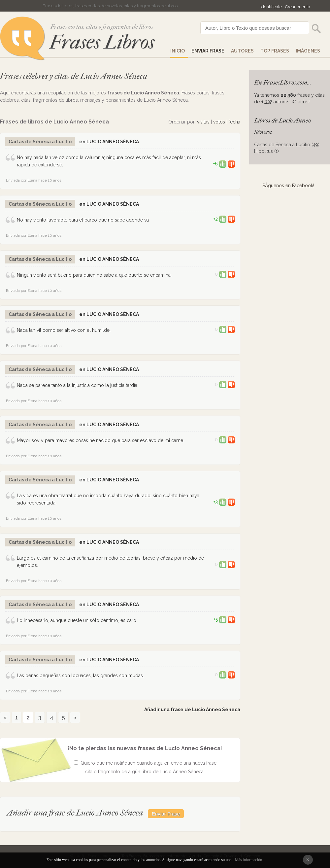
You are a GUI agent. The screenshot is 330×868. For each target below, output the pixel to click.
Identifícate (271, 7)
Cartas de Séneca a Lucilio (40, 142)
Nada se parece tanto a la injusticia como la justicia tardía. (78, 385)
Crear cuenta (298, 7)
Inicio (178, 51)
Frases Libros (102, 42)
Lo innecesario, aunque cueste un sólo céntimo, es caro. (77, 620)
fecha (234, 122)
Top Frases (275, 51)
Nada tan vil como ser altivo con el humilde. (64, 330)
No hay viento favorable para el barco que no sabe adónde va (83, 220)
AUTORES (242, 51)
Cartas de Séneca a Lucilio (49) (287, 145)
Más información (248, 860)
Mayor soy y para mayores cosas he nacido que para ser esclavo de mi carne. (100, 440)
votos (219, 122)
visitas (203, 122)
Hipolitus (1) (266, 151)
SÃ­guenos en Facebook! (288, 186)
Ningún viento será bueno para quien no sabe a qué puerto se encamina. (94, 275)
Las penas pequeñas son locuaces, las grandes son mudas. (80, 676)
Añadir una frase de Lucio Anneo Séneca (192, 710)
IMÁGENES (308, 51)
